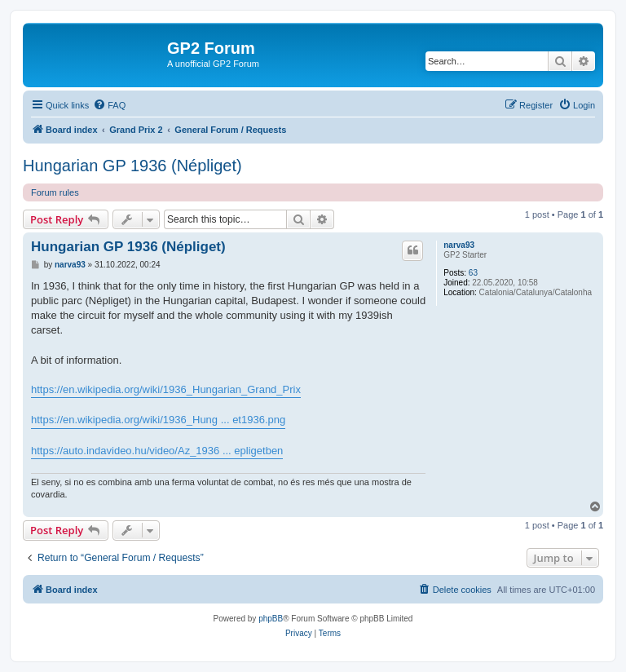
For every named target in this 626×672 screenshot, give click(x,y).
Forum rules (55, 192)
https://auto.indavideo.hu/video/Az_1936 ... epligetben (157, 451)
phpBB (271, 619)
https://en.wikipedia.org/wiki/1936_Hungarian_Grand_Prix (166, 389)
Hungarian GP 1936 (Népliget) (132, 166)
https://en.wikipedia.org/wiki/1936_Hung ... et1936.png (158, 420)
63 (473, 273)
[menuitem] (109, 105)
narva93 (459, 245)
